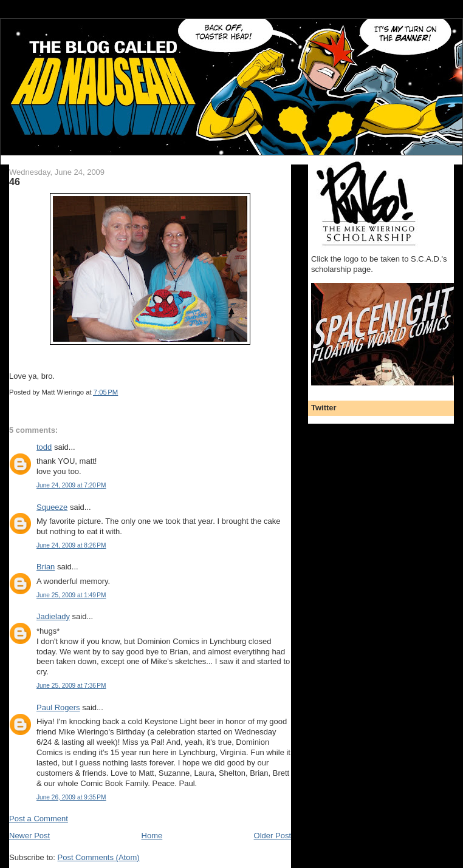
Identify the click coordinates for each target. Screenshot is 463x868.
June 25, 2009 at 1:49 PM (71, 595)
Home (152, 836)
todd (44, 447)
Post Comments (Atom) (99, 857)
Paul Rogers (58, 707)
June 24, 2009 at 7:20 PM (71, 485)
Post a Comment (39, 819)
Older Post (273, 836)
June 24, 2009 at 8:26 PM (71, 545)
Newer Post (29, 836)
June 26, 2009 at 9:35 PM (71, 797)
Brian (46, 567)
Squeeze (52, 507)
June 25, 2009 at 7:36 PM (71, 686)
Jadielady (53, 616)
